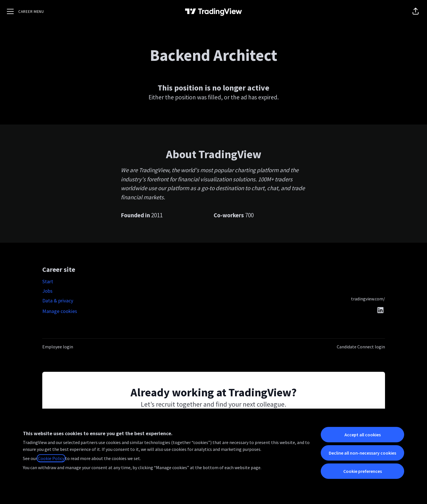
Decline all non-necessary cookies (362, 453)
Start (48, 281)
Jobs (47, 291)
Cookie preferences (363, 471)
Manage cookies (60, 311)
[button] (416, 11)
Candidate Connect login (361, 347)
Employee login (58, 347)
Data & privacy (58, 301)
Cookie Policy (51, 458)
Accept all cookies (363, 435)
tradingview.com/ (368, 299)
